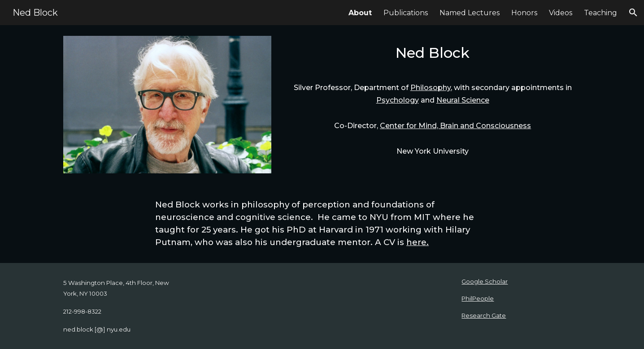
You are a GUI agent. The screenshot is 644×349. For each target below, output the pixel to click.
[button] (633, 13)
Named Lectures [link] (470, 13)
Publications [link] (406, 13)
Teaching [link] (600, 13)
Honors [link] (524, 13)
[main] (433, 55)
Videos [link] (561, 13)
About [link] (360, 13)
